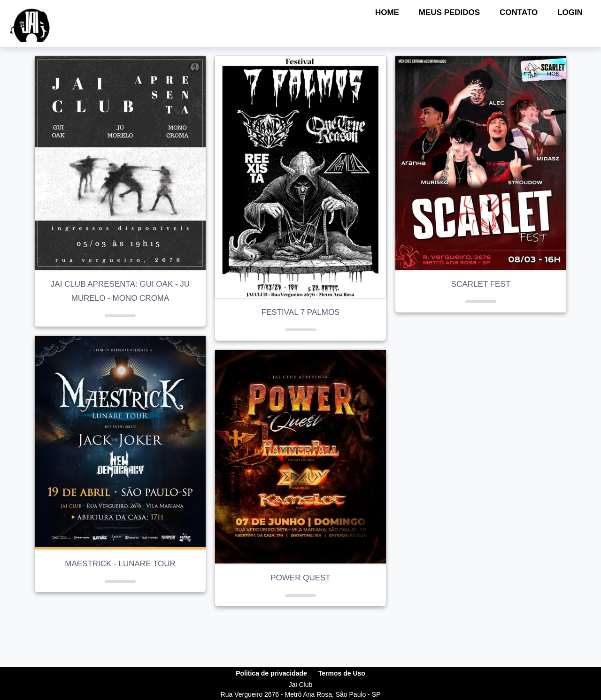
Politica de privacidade (271, 673)
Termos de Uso (342, 673)
